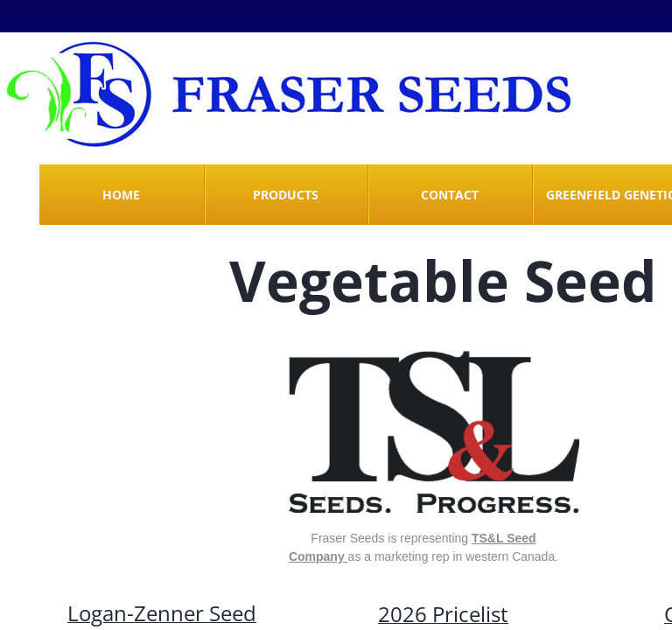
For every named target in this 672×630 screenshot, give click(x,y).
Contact (450, 195)
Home (121, 195)
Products (286, 195)
